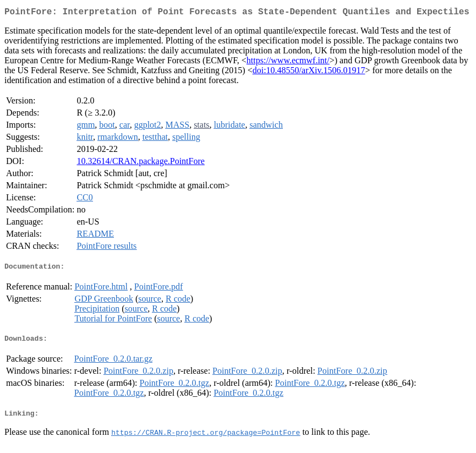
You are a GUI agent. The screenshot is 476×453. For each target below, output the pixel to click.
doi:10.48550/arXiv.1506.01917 (309, 72)
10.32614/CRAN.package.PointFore (140, 163)
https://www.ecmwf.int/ (288, 62)
